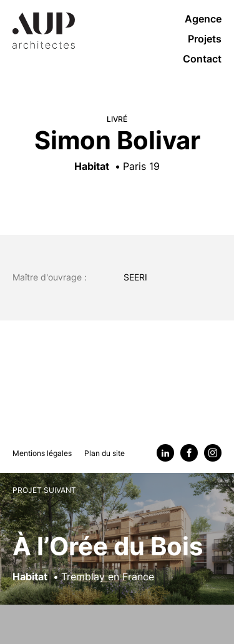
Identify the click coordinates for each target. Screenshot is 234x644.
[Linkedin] (165, 453)
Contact (202, 59)
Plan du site (105, 453)
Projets (205, 39)
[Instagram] (213, 453)
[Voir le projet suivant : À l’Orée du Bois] (117, 558)
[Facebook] (189, 453)
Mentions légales (42, 453)
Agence (203, 19)
